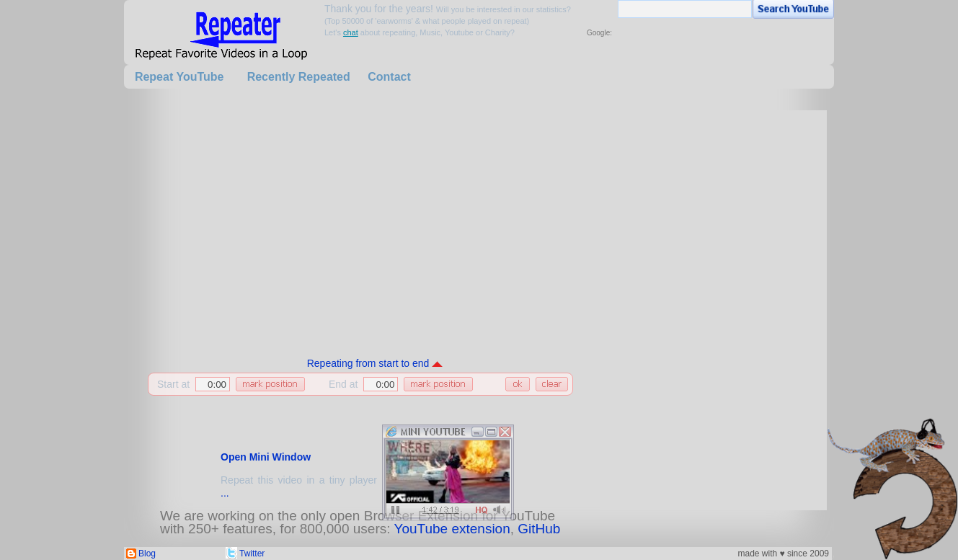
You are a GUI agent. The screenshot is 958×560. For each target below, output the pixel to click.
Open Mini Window (266, 457)
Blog (147, 554)
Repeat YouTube (179, 77)
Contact (389, 77)
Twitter (252, 554)
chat (351, 32)
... (225, 493)
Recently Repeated (299, 77)
